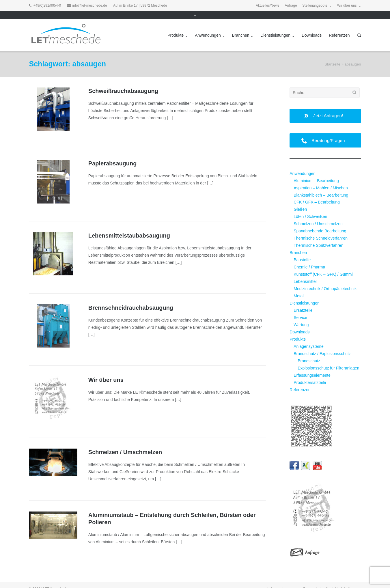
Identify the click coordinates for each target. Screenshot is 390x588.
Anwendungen (208, 27)
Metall (299, 288)
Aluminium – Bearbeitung (316, 173)
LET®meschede (55, 581)
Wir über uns (347, 5)
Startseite (332, 56)
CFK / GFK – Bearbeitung (317, 194)
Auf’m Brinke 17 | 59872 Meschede (140, 5)
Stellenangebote (315, 5)
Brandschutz (309, 353)
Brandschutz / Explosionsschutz (322, 346)
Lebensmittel (305, 273)
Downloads (312, 27)
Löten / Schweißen (310, 208)
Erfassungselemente (312, 367)
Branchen (241, 27)
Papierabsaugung (113, 155)
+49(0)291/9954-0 (47, 5)
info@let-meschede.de (90, 5)
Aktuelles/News (268, 5)
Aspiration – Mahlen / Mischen (321, 180)
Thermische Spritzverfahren (318, 237)
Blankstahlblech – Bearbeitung (321, 187)
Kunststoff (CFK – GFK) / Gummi (323, 266)
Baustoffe (302, 252)
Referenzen (339, 27)
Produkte (176, 27)
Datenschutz (313, 581)
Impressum (291, 581)
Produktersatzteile (310, 374)
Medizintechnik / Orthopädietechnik (325, 281)
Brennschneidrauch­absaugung (131, 300)
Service (300, 309)
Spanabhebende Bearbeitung (320, 223)
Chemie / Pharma (309, 259)
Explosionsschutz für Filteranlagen (328, 360)
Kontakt (332, 581)
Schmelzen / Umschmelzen (125, 444)
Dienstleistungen (275, 27)
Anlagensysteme (309, 338)
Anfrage (291, 5)
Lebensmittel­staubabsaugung (129, 227)
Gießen (300, 201)
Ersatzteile (303, 302)
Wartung (301, 317)
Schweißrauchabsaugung (123, 83)
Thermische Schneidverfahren (321, 230)
